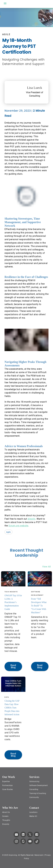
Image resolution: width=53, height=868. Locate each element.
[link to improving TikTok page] (37, 841)
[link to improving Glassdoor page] (23, 841)
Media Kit (33, 816)
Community (34, 797)
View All (46, 567)
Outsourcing (34, 781)
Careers (5, 816)
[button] (8, 532)
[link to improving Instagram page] (16, 841)
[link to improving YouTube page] (30, 841)
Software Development (39, 785)
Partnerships (7, 785)
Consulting (34, 789)
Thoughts (6, 820)
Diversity (6, 824)
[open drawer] (5, 3)
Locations (33, 812)
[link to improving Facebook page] (37, 835)
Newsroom (39, 855)
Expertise (6, 781)
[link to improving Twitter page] (30, 835)
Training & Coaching (38, 793)
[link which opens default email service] (16, 835)
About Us (6, 812)
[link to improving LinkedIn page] (23, 835)
